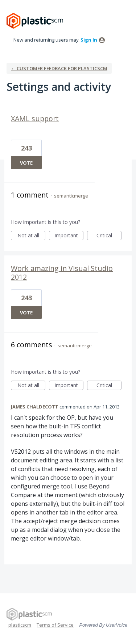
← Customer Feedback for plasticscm (59, 68)
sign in (89, 40)
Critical (109, 236)
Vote (26, 163)
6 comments (32, 345)
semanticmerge (71, 196)
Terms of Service (55, 625)
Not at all (32, 236)
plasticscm (20, 625)
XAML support (35, 118)
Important (69, 236)
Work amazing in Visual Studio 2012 (62, 273)
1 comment (30, 195)
